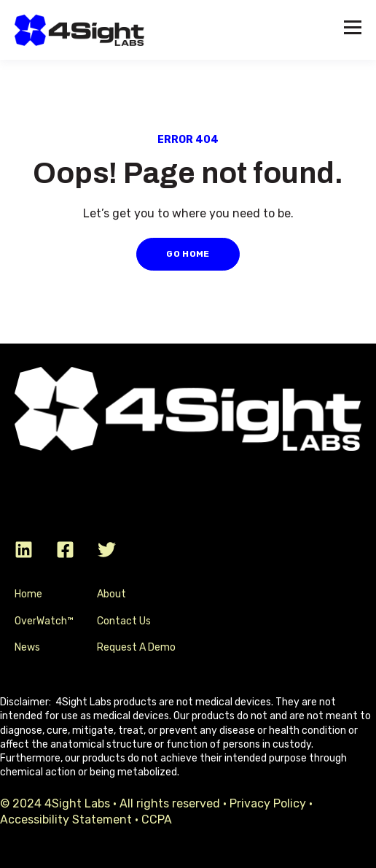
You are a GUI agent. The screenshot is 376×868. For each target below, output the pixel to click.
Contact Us (124, 621)
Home (28, 594)
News (27, 647)
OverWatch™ (44, 621)
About (111, 594)
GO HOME (188, 254)
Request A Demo (136, 647)
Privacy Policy (268, 803)
